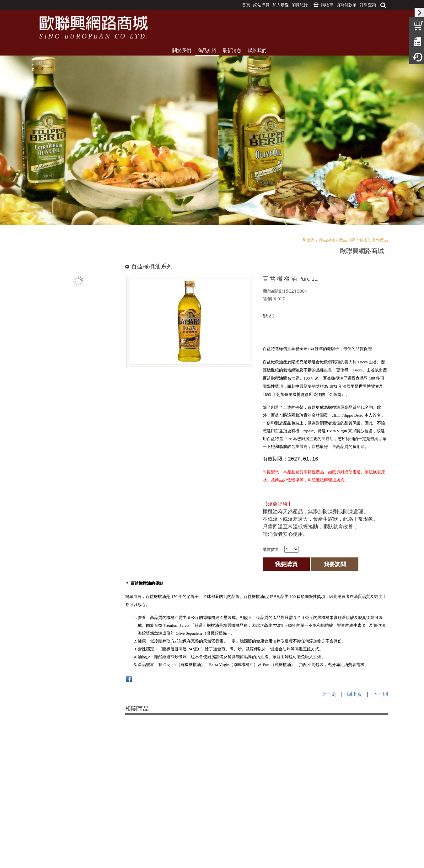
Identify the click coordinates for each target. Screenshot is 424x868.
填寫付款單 (346, 5)
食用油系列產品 (374, 240)
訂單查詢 (368, 5)
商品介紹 (327, 240)
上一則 (329, 694)
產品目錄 (347, 240)
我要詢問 (335, 564)
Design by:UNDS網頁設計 (212, 856)
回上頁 (355, 694)
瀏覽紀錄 (300, 5)
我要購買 (286, 564)
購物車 (327, 5)
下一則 (380, 694)
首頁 (311, 240)
